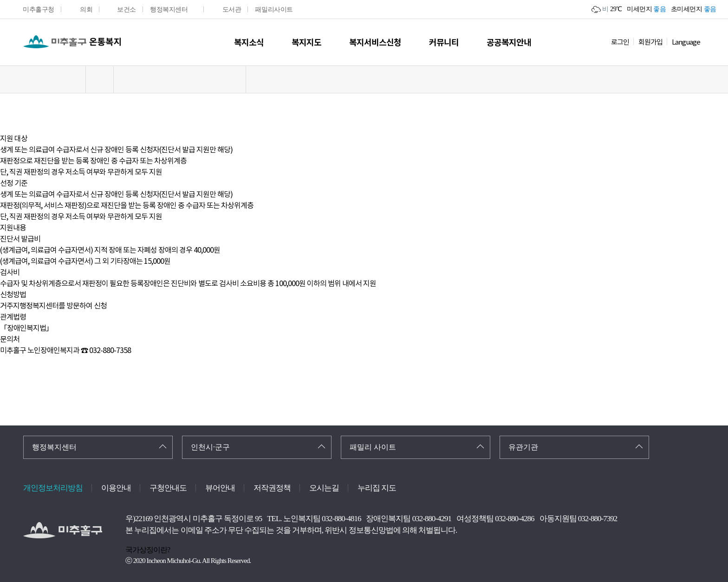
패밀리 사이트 (373, 447)
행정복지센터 (54, 447)
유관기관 (523, 447)
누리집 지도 (377, 488)
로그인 (620, 42)
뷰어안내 (220, 488)
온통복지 (72, 42)
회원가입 (650, 42)
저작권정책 (272, 488)
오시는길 (324, 488)
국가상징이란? (148, 550)
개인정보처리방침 (53, 488)
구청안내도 (168, 488)
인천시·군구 (210, 447)
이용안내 (116, 488)
